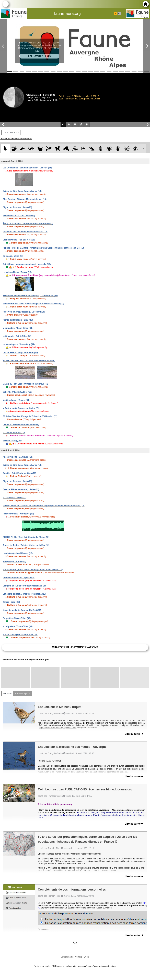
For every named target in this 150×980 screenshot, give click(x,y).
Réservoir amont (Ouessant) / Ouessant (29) (24, 312)
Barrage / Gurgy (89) (12, 441)
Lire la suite (134, 734)
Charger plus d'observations (75, 647)
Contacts (79, 957)
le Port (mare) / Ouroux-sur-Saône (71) (21, 408)
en (119, 14)
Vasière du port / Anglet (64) (16, 400)
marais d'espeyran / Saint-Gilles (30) (20, 635)
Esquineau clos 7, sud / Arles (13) (19, 215)
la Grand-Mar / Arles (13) (14, 498)
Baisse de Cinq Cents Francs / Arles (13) (22, 191)
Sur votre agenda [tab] (22, 694)
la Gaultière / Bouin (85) (14, 433)
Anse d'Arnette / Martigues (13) (18, 457)
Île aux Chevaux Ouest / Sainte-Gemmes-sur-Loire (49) (29, 361)
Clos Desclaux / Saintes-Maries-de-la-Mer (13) (25, 199)
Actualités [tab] (7, 694)
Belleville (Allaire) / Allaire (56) (17, 392)
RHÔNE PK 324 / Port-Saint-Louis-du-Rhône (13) (26, 537)
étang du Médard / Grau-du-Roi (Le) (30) (22, 610)
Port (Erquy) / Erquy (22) (14, 561)
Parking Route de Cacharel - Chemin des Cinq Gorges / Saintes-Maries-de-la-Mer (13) (44, 248)
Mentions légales (67, 957)
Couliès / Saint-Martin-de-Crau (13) (19, 473)
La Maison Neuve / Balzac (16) (17, 272)
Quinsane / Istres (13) (13, 256)
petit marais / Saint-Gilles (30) (17, 336)
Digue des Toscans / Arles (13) (17, 207)
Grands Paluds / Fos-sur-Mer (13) (19, 240)
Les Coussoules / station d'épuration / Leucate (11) (27, 168)
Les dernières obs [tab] (11, 133)
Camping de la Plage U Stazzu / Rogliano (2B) (25, 586)
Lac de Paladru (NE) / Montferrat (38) (20, 352)
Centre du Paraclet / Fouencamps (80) (21, 424)
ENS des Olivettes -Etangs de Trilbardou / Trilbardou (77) (30, 416)
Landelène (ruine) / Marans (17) (18, 553)
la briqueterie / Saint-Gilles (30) (18, 328)
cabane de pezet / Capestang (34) (19, 344)
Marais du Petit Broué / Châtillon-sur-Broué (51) (26, 384)
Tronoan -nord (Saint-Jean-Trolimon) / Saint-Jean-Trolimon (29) (33, 570)
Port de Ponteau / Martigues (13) (18, 514)
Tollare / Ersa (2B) (11, 602)
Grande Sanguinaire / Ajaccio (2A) (19, 578)
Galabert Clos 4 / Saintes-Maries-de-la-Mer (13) (25, 232)
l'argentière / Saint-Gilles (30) (17, 618)
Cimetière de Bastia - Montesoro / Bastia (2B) (24, 594)
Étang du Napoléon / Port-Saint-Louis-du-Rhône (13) (28, 224)
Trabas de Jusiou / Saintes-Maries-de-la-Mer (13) (26, 545)
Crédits (87, 957)
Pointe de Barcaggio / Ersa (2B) (18, 320)
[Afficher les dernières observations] (16, 139)
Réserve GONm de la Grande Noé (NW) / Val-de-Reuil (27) (30, 296)
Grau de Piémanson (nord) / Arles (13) (21, 489)
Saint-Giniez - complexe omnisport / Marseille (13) (27, 264)
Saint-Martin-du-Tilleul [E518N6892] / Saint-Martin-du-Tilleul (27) (33, 304)
